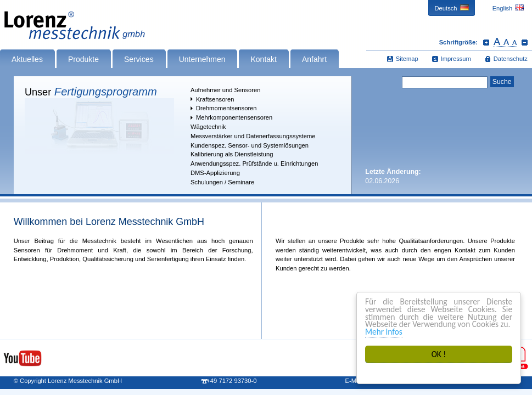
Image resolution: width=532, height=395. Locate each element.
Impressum (456, 59)
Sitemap (407, 59)
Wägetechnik (208, 127)
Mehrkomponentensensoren (234, 117)
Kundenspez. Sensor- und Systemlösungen (250, 145)
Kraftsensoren (215, 99)
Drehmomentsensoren (226, 108)
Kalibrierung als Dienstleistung (232, 154)
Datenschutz (511, 59)
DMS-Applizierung (215, 173)
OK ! (439, 354)
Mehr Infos (384, 332)
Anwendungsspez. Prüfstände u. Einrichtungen (254, 163)
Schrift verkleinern (525, 42)
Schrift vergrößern (486, 42)
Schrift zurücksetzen (505, 42)
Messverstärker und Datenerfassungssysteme (253, 136)
